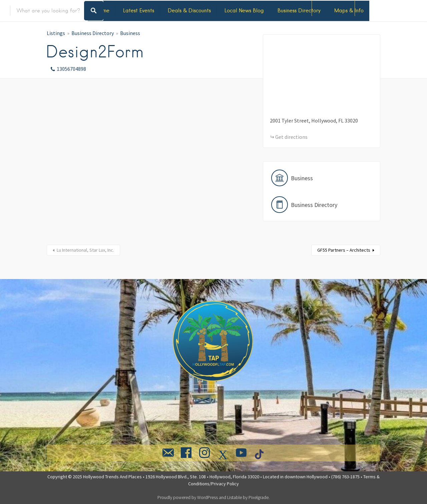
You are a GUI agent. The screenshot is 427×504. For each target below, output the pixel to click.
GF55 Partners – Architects (344, 250)
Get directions (291, 137)
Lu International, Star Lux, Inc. (85, 250)
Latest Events (139, 11)
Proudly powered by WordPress (188, 497)
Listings (56, 33)
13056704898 (71, 69)
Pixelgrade (259, 497)
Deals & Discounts (189, 11)
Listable (235, 497)
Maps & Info (349, 11)
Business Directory (299, 11)
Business (130, 33)
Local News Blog (244, 11)
